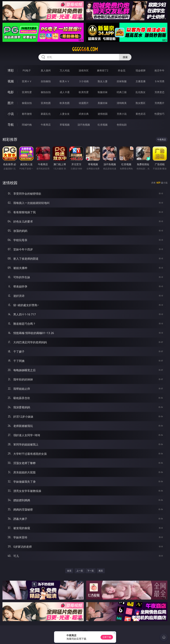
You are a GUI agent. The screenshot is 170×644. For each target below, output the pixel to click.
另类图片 (159, 103)
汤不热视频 (84, 125)
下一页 (91, 571)
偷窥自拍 (27, 103)
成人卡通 (65, 92)
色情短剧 (122, 125)
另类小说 (122, 114)
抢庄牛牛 (159, 70)
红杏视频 (103, 125)
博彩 (11, 70)
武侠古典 (84, 114)
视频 (11, 81)
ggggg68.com (85, 49)
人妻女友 (65, 114)
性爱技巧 (159, 114)
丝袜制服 (122, 81)
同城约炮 (27, 125)
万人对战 (65, 70)
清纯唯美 (122, 103)
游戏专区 (84, 70)
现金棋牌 (141, 70)
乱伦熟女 (141, 92)
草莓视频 (65, 125)
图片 (11, 103)
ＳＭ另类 (159, 81)
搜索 (125, 57)
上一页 (80, 571)
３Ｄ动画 (84, 81)
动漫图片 (84, 103)
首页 (69, 571)
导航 (11, 125)
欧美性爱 (84, 92)
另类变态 (159, 92)
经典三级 (122, 92)
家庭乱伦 (46, 114)
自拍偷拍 (46, 81)
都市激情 (27, 114)
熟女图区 (141, 103)
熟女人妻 (103, 81)
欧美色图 (65, 103)
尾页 (101, 571)
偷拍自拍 (46, 92)
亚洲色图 (46, 103)
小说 (11, 114)
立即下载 (107, 637)
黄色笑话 (141, 114)
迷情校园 (103, 114)
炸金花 (122, 70)
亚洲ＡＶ (27, 81)
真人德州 (46, 70)
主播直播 (141, 81)
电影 (11, 92)
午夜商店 (46, 125)
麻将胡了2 (103, 70)
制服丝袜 (103, 92)
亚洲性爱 (27, 92)
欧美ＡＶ (65, 81)
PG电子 (27, 70)
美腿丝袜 (103, 103)
